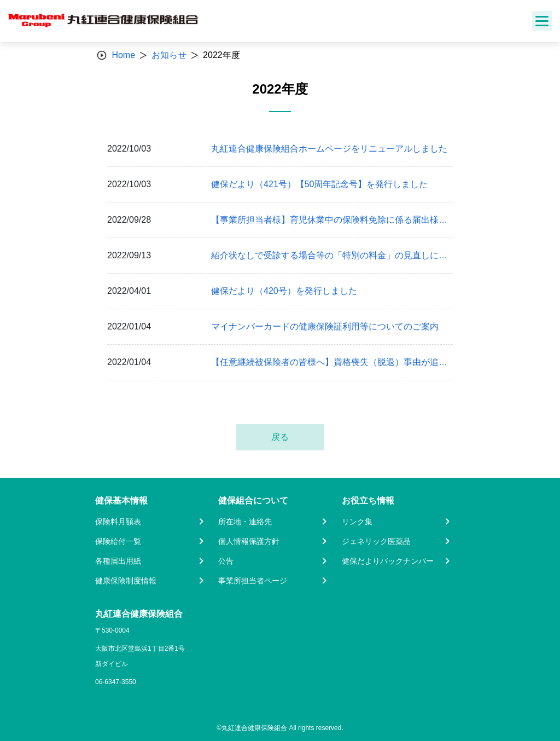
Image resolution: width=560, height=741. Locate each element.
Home (123, 55)
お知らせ (169, 55)
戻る (280, 437)
